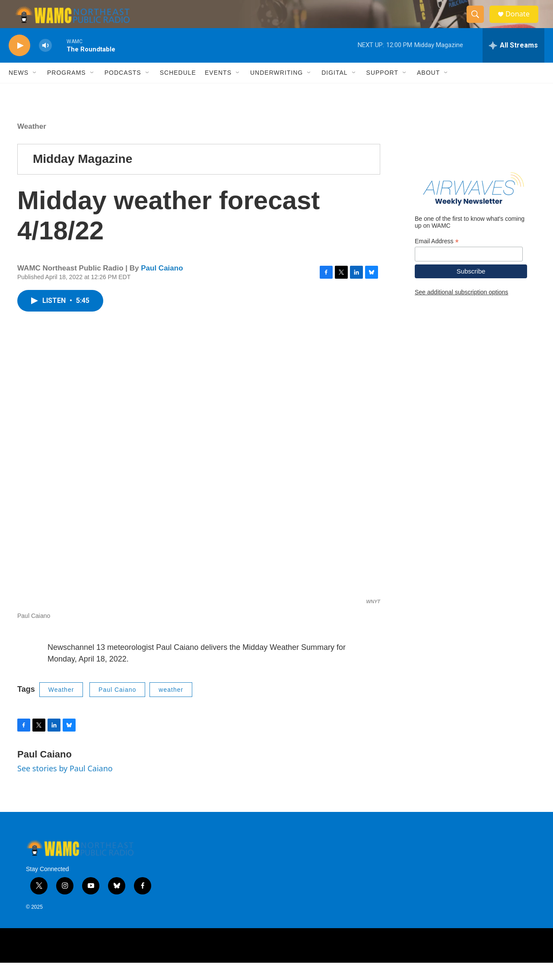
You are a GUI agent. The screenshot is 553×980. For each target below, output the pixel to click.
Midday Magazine (83, 176)
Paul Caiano (162, 285)
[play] (19, 63)
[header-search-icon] (479, 23)
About (428, 90)
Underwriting (276, 90)
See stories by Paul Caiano (65, 786)
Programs (67, 90)
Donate (522, 23)
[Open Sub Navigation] (35, 90)
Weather (32, 144)
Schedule (178, 90)
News (19, 90)
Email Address (437, 258)
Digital (334, 90)
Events (218, 90)
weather (171, 707)
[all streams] (513, 63)
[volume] (45, 63)
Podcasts (123, 90)
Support (382, 90)
